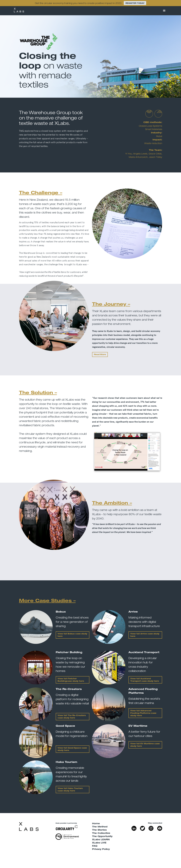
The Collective (101, 833)
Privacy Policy (101, 849)
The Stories (99, 830)
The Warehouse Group (45, 112)
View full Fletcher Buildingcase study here (71, 680)
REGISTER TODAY (135, 3)
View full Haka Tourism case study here (70, 790)
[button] (164, 11)
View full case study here (143, 713)
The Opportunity (102, 837)
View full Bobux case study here (72, 635)
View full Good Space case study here (72, 749)
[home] (19, 11)
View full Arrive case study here (145, 635)
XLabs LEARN (101, 840)
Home (96, 824)
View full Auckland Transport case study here (145, 680)
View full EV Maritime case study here (145, 745)
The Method (100, 827)
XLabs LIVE (99, 843)
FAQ (95, 846)
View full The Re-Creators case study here (72, 717)
